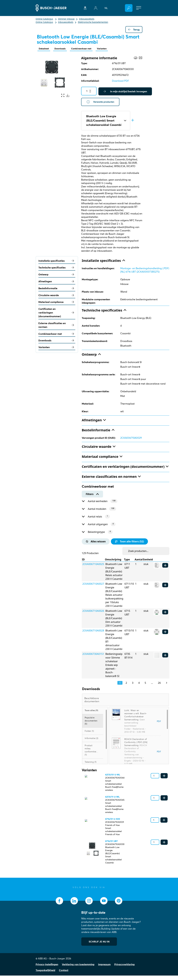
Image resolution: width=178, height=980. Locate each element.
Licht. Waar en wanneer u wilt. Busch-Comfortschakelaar (136, 718)
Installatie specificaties (57, 261)
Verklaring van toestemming (78, 969)
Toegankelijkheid (45, 975)
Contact (64, 975)
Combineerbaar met (87, 49)
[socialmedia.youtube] (104, 905)
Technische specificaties (57, 268)
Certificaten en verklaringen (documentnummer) (57, 313)
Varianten (109, 49)
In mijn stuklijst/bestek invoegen (125, 92)
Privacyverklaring (124, 969)
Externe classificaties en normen (57, 326)
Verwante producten (101, 102)
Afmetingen (57, 282)
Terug (134, 30)
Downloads (63, 49)
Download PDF (120, 81)
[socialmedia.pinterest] (119, 905)
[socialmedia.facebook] (59, 905)
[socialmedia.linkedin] (74, 905)
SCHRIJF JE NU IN (99, 946)
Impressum (104, 969)
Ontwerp (57, 275)
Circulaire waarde (57, 296)
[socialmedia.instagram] (89, 905)
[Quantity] (89, 91)
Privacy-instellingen (47, 969)
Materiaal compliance (57, 303)
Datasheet (45, 49)
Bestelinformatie (57, 289)
